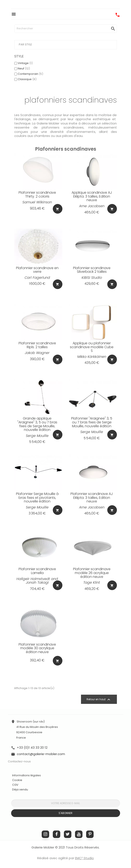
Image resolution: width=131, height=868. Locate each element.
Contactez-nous (19, 761)
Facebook (57, 834)
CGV (15, 785)
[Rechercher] (66, 29)
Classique (27, 79)
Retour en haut (99, 700)
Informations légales (26, 775)
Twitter (68, 834)
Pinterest (90, 834)
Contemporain (30, 74)
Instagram (45, 834)
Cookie (17, 780)
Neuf (24, 68)
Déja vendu (20, 789)
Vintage (25, 63)
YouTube (79, 834)
